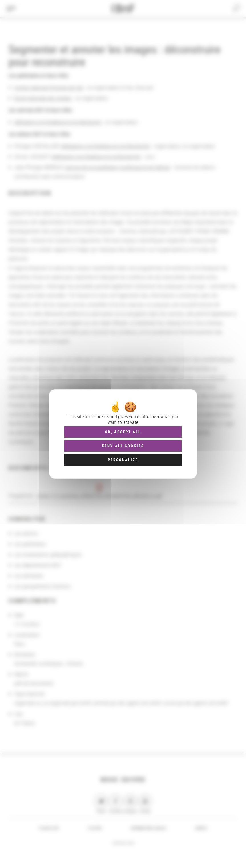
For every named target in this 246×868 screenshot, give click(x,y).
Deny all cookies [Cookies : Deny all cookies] (123, 446)
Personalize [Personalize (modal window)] (123, 460)
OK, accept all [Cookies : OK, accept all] (123, 432)
